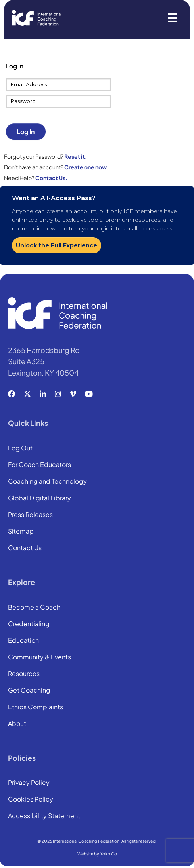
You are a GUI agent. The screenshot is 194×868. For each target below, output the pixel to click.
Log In (26, 132)
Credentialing (29, 624)
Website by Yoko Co (97, 854)
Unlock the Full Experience (57, 245)
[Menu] (172, 18)
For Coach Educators (39, 465)
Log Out (20, 448)
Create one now (85, 167)
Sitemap (21, 532)
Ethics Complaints (36, 707)
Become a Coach (34, 608)
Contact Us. (51, 178)
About (17, 724)
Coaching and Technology (47, 482)
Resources (24, 674)
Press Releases (30, 515)
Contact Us (25, 548)
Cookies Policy (31, 800)
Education (23, 641)
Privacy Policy (29, 783)
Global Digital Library (39, 498)
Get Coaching (29, 691)
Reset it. (76, 156)
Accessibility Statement (44, 816)
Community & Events (39, 657)
